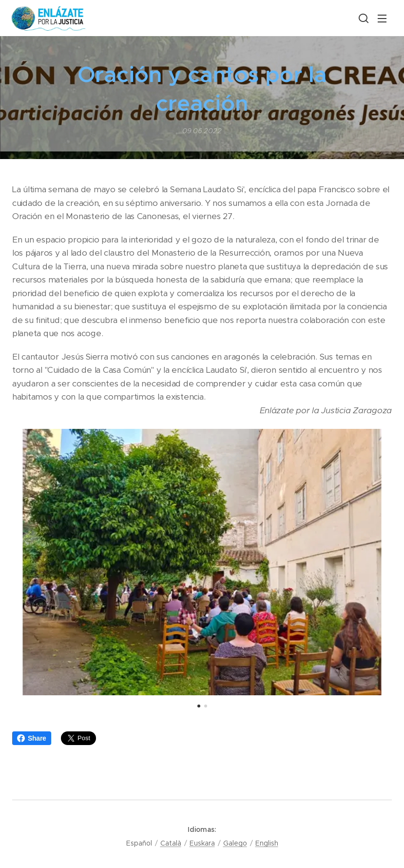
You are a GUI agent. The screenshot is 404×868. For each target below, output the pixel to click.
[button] (363, 18)
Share (32, 738)
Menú (382, 19)
